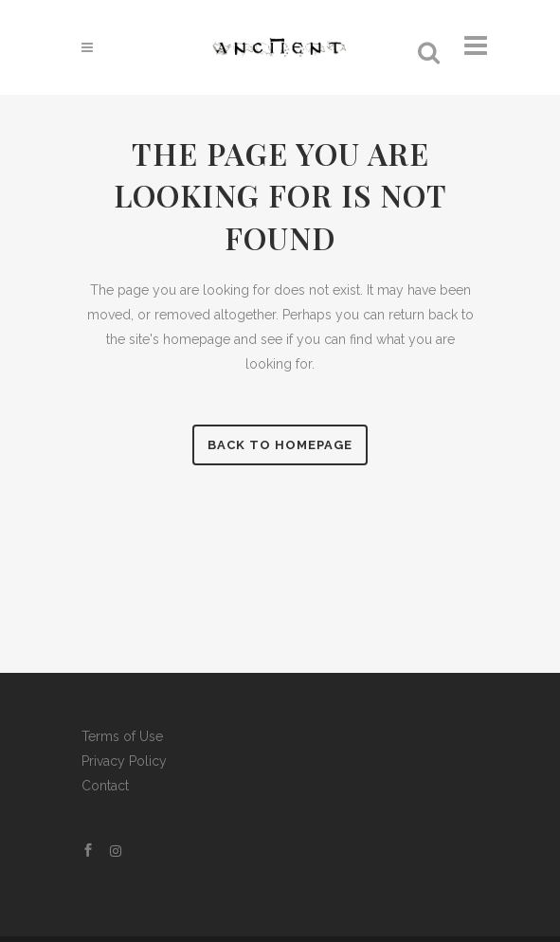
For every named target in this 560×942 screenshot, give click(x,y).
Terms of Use (122, 736)
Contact (105, 786)
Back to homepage (280, 445)
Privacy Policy (124, 761)
